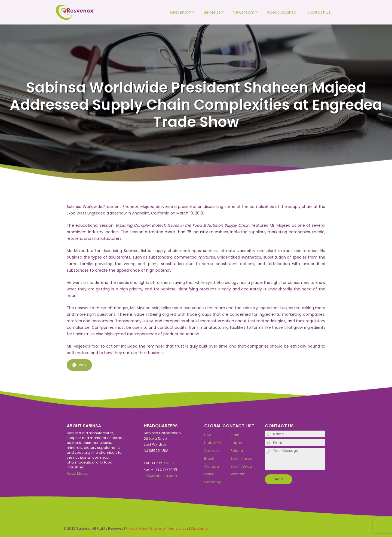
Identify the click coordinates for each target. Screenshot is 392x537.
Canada (212, 466)
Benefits (215, 12)
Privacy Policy (137, 528)
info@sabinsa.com (160, 476)
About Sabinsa (282, 12)
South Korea (241, 458)
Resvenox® (184, 12)
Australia (212, 451)
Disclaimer (200, 528)
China (209, 474)
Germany (212, 482)
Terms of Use (178, 528)
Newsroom (247, 12)
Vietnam (238, 474)
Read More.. (77, 473)
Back (79, 365)
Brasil (209, 458)
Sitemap (158, 528)
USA (208, 435)
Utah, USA (213, 443)
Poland (237, 451)
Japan (236, 443)
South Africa (241, 466)
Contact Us (319, 12)
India (235, 435)
